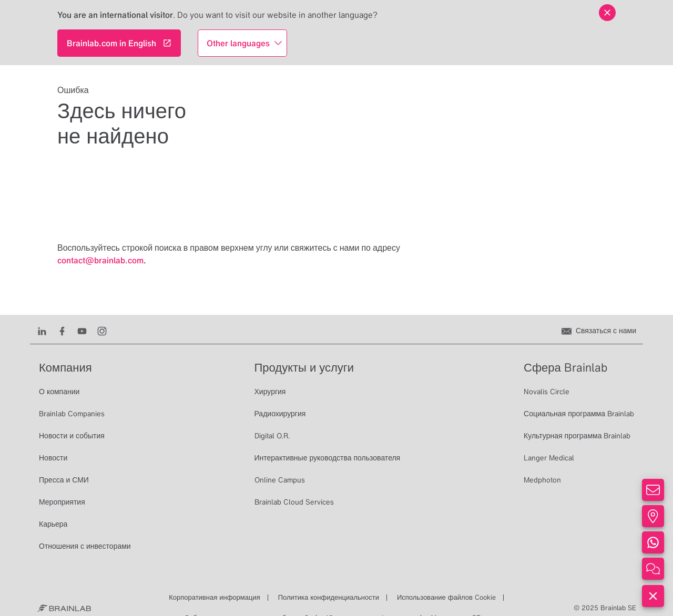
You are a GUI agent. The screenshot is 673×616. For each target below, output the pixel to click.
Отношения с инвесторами (85, 546)
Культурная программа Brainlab (577, 436)
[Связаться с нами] (599, 331)
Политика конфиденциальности (329, 597)
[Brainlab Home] (64, 608)
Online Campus (280, 480)
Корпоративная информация (215, 597)
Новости (53, 458)
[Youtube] (82, 331)
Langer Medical (549, 458)
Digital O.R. (272, 436)
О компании (59, 392)
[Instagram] (102, 331)
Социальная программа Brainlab (579, 414)
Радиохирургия (280, 414)
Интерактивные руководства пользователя (328, 458)
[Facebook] (62, 331)
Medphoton (542, 480)
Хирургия (270, 392)
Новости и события (72, 436)
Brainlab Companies (72, 414)
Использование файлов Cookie (446, 597)
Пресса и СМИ (64, 480)
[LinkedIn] (42, 331)
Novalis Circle (547, 392)
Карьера (53, 524)
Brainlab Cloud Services (294, 502)
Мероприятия (62, 502)
